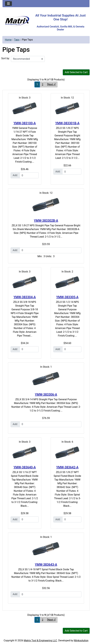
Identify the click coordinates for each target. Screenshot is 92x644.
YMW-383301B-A (67, 123)
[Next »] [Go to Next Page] (51, 84)
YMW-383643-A (46, 565)
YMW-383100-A (25, 123)
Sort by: (5, 58)
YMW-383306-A (46, 394)
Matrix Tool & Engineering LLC (40, 640)
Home (8, 40)
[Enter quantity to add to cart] (29, 175)
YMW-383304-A (25, 297)
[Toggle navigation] (8, 4)
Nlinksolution (81, 640)
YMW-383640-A (25, 467)
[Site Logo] (17, 21)
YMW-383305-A (67, 297)
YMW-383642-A (67, 467)
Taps (17, 40)
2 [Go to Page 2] (42, 84)
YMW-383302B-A (46, 221)
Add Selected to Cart (76, 72)
